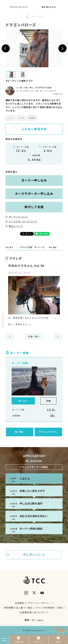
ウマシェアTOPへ (48, 432)
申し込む (23, 401)
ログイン (39, 640)
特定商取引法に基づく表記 (18, 608)
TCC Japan (38, 620)
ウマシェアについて (19, 7)
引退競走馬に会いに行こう (34, 612)
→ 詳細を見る (57, 94)
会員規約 (20, 603)
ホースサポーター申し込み (34, 194)
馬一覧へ (20, 432)
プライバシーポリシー (40, 603)
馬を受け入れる (49, 7)
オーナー (39, 247)
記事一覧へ (34, 336)
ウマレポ (26, 247)
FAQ (58, 640)
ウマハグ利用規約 (45, 608)
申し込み (53, 247)
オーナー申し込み (34, 180)
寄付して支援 (34, 207)
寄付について (14, 226)
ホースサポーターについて (21, 221)
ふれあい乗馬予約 (34, 129)
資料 (60, 608)
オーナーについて (17, 217)
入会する (19, 640)
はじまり (9, 247)
